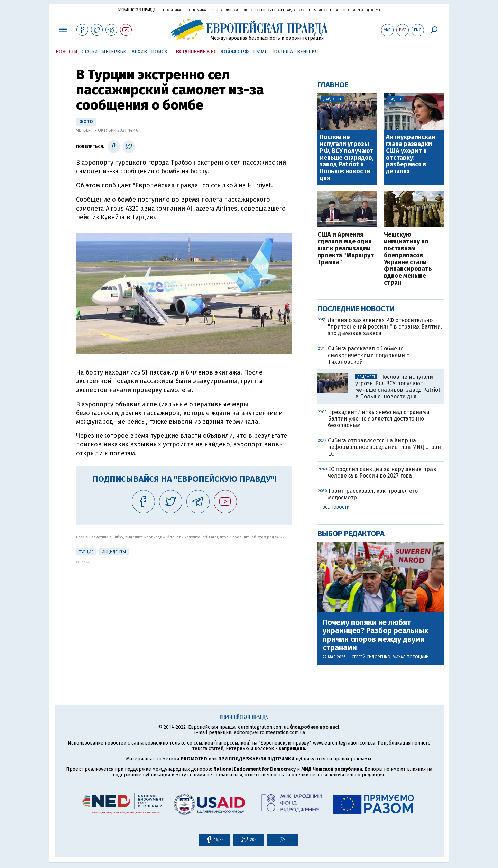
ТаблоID (342, 10)
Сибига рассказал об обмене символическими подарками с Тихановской (368, 355)
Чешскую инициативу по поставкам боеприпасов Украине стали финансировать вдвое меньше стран (408, 259)
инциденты (114, 552)
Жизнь (305, 10)
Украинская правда (137, 10)
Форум (232, 10)
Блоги (247, 10)
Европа (216, 10)
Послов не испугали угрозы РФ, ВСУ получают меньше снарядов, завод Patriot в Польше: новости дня (347, 158)
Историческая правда (276, 10)
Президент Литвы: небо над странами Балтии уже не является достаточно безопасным (379, 419)
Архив (139, 52)
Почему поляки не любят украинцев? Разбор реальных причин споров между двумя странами (375, 635)
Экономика (195, 10)
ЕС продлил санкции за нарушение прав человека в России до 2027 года (382, 472)
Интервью (115, 52)
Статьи (90, 52)
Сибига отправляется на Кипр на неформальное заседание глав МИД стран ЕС (384, 447)
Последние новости (356, 309)
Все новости (336, 507)
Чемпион (323, 10)
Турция (86, 552)
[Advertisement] (184, 612)
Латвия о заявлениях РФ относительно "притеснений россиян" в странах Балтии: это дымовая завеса (385, 327)
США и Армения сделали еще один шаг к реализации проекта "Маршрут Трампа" (346, 248)
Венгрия (308, 52)
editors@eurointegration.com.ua (269, 733)
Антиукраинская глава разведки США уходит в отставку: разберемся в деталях (411, 154)
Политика (172, 10)
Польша (283, 52)
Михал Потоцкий (411, 657)
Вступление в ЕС (196, 52)
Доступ (373, 10)
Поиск (159, 52)
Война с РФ (234, 52)
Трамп (260, 52)
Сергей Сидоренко (371, 657)
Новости (67, 52)
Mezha (358, 10)
